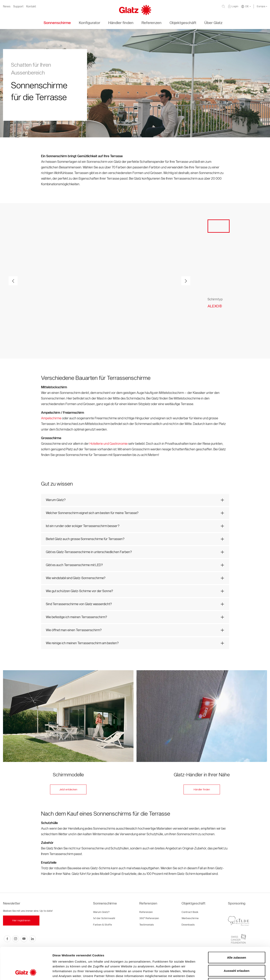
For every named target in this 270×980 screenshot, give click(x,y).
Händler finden (202, 789)
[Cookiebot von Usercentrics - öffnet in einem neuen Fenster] (26, 972)
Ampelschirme (51, 418)
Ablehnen (237, 954)
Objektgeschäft (193, 903)
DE (247, 6)
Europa (261, 6)
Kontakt (31, 7)
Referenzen (148, 903)
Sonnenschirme (105, 903)
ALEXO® (215, 306)
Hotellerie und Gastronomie (109, 444)
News (7, 7)
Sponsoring (237, 903)
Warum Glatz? (101, 912)
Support (18, 7)
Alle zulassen (236, 927)
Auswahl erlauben (237, 941)
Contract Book (190, 912)
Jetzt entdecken (68, 789)
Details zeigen (213, 972)
